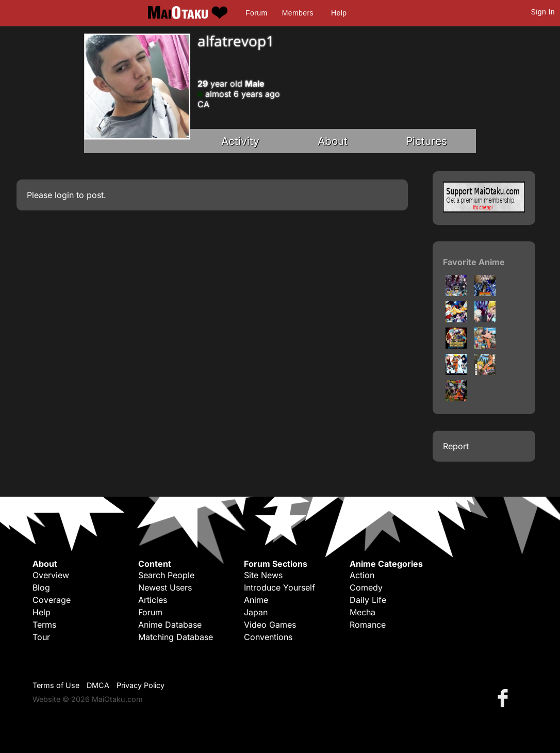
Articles (153, 600)
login (64, 195)
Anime (256, 600)
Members (298, 13)
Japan (256, 612)
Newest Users (165, 587)
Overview (51, 575)
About (333, 141)
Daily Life (368, 600)
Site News (263, 575)
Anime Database (170, 625)
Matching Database (176, 637)
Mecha (363, 612)
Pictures (426, 141)
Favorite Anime (474, 262)
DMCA (98, 685)
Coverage (52, 600)
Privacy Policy (141, 685)
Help (339, 13)
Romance (368, 625)
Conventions (268, 637)
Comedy (366, 587)
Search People (166, 575)
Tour (41, 637)
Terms (44, 625)
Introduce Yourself (279, 587)
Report (456, 446)
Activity (240, 141)
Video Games (270, 625)
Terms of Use (56, 685)
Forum (256, 13)
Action (362, 575)
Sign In (543, 12)
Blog (41, 587)
